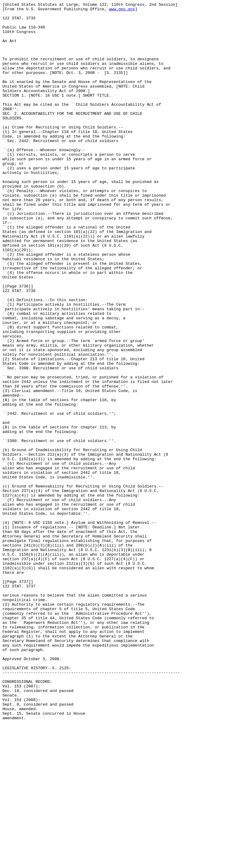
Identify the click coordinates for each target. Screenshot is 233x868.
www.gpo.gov (122, 11)
